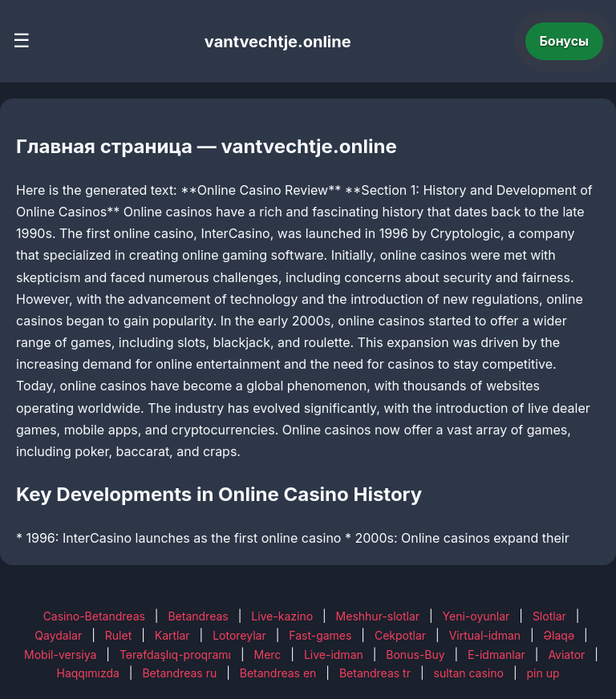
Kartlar (172, 635)
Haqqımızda (88, 673)
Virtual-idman (485, 635)
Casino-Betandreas (94, 616)
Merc (268, 655)
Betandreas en (278, 673)
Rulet (118, 635)
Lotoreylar (239, 635)
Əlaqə (559, 635)
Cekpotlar (400, 635)
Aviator (566, 655)
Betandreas (198, 616)
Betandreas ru (179, 673)
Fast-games (320, 635)
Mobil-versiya (60, 655)
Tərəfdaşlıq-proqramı (175, 655)
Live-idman (334, 655)
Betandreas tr (375, 673)
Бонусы (565, 41)
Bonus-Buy (415, 655)
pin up (543, 673)
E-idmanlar (496, 655)
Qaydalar (58, 635)
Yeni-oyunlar (476, 616)
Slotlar (549, 616)
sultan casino (469, 673)
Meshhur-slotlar (378, 616)
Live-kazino (282, 616)
